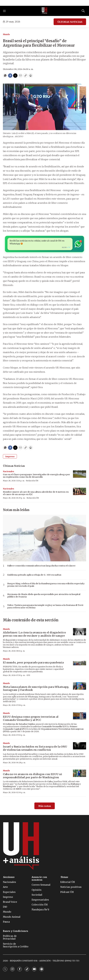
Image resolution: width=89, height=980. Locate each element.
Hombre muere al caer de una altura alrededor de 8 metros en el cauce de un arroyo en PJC (36, 493)
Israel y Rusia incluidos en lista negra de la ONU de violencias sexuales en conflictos (35, 748)
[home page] (45, 11)
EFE (28, 675)
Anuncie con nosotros (39, 878)
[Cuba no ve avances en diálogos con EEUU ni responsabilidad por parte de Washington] (80, 773)
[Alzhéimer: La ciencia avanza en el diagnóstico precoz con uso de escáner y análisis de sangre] (80, 632)
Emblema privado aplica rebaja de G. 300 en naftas (34, 575)
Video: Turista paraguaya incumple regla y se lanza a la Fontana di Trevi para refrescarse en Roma (45, 606)
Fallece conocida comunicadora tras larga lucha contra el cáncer (41, 566)
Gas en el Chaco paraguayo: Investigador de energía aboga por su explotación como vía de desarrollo (36, 476)
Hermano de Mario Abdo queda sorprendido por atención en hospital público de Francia (44, 596)
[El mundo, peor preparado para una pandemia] (80, 662)
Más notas (45, 806)
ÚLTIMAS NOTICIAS (70, 22)
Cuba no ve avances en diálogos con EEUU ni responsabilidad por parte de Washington (32, 776)
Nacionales (9, 472)
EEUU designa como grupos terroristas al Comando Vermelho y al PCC (31, 718)
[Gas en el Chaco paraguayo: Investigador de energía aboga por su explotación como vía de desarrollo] (80, 474)
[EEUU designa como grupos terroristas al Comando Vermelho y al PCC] (80, 716)
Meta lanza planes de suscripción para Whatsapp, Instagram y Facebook (36, 688)
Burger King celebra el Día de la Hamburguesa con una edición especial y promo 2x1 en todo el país (46, 585)
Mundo (6, 34)
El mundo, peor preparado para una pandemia (33, 662)
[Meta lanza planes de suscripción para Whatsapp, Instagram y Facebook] (80, 686)
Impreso (10, 457)
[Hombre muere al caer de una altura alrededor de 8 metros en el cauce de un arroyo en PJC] (80, 491)
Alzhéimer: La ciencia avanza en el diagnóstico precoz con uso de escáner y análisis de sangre (34, 634)
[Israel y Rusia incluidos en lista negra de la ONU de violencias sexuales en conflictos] (80, 746)
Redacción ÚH (32, 481)
